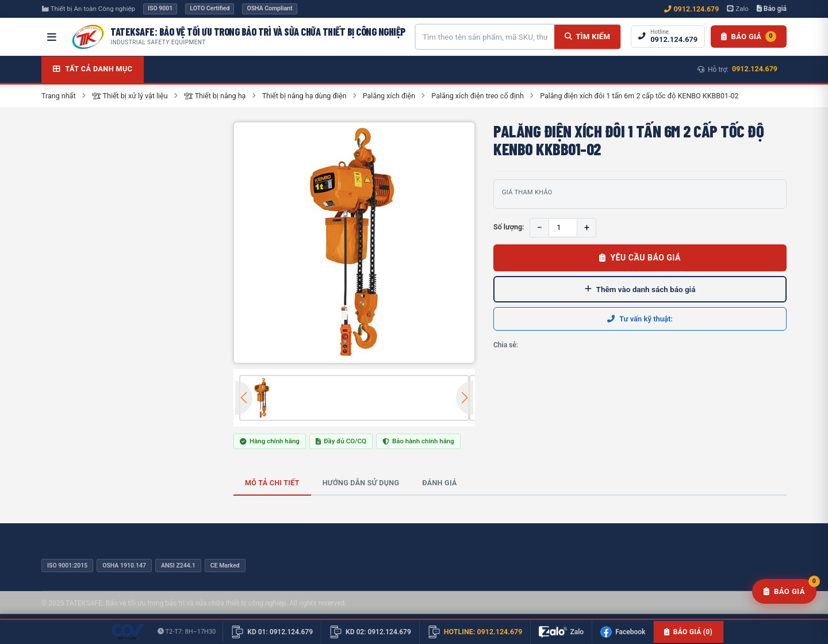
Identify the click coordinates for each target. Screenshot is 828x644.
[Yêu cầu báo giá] (784, 592)
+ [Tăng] (587, 227)
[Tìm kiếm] (587, 37)
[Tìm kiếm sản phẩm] (485, 37)
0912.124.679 (691, 9)
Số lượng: (509, 227)
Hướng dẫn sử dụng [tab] (361, 483)
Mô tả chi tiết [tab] (272, 483)
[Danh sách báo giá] (749, 37)
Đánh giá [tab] (439, 483)
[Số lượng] (563, 228)
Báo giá (772, 9)
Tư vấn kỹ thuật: (640, 319)
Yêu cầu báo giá (640, 258)
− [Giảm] (540, 227)
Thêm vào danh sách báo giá (640, 289)
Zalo (737, 9)
